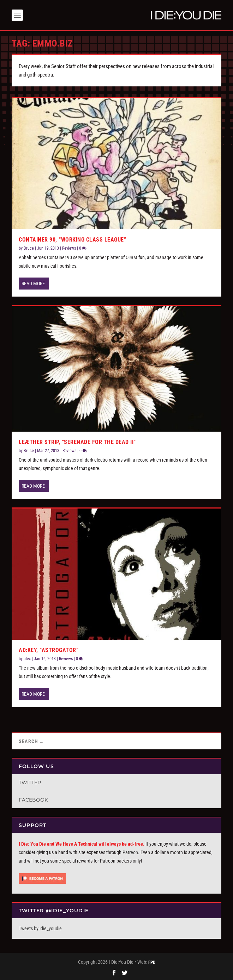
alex (27, 659)
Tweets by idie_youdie (40, 929)
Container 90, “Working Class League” (72, 240)
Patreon (130, 852)
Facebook (33, 800)
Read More (33, 284)
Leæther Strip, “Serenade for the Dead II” (77, 442)
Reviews (69, 248)
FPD (152, 962)
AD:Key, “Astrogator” (49, 650)
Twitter (30, 783)
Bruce (29, 248)
